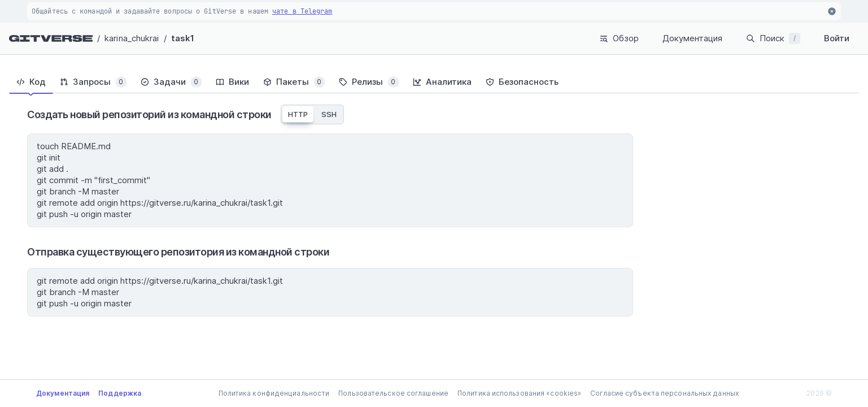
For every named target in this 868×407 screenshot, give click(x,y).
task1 (183, 38)
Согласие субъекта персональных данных (664, 393)
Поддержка (120, 393)
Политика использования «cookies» (519, 393)
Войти (837, 38)
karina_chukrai (132, 38)
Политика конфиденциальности (274, 393)
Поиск (773, 38)
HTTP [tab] (298, 114)
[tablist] (434, 82)
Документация (692, 38)
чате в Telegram (302, 11)
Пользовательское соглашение (393, 393)
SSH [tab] (329, 114)
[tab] (31, 82)
